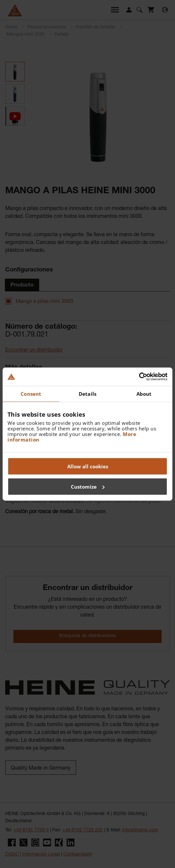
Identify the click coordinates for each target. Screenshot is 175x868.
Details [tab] (87, 393)
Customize (88, 486)
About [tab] (144, 393)
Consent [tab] (31, 393)
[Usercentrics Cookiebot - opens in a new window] (139, 377)
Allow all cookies (88, 466)
